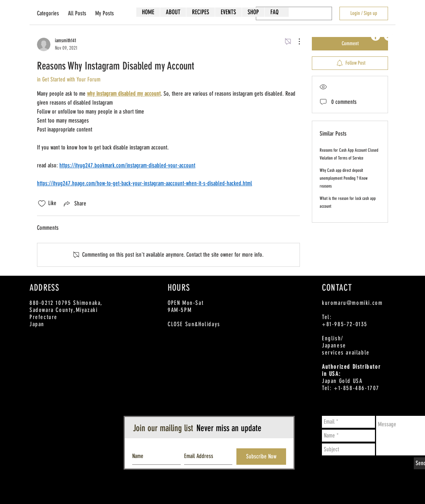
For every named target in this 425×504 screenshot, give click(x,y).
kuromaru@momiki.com (352, 303)
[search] (294, 13)
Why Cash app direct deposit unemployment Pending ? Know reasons (344, 178)
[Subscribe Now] (261, 457)
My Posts (105, 13)
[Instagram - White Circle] (402, 36)
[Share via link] (74, 204)
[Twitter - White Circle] (389, 36)
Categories (48, 13)
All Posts (77, 13)
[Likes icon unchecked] (42, 204)
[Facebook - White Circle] (376, 36)
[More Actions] (295, 41)
